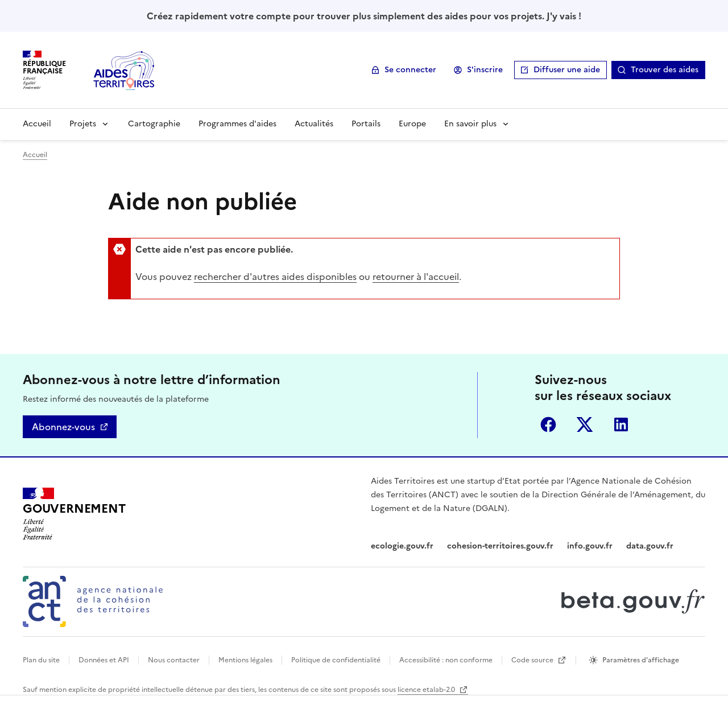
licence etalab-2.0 (427, 690)
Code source (533, 660)
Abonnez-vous (63, 427)
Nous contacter (174, 660)
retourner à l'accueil (416, 277)
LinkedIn (621, 424)
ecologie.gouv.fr (402, 546)
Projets (83, 124)
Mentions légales (245, 660)
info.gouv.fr (590, 546)
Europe (412, 124)
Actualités (314, 124)
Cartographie (154, 124)
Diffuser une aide (567, 70)
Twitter (585, 424)
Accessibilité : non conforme (446, 660)
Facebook (548, 424)
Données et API (104, 660)
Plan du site (41, 660)
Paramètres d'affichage (641, 660)
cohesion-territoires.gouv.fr (500, 546)
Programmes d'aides (237, 124)
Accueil (37, 124)
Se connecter (410, 70)
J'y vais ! (564, 16)
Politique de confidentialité (336, 660)
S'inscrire (485, 70)
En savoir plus (470, 124)
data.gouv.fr (650, 546)
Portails (366, 124)
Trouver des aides (665, 70)
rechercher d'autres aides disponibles (275, 277)
